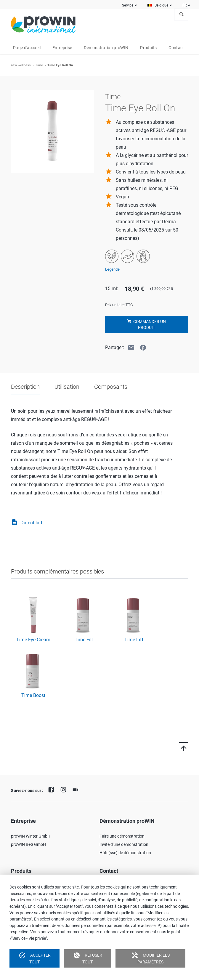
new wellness (21, 65)
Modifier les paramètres (150, 958)
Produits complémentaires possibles (57, 571)
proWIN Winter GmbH (31, 836)
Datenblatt (27, 523)
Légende (112, 269)
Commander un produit (149, 324)
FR (184, 5)
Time (39, 65)
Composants (111, 387)
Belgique (161, 5)
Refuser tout (88, 958)
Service (128, 5)
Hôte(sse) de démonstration (125, 853)
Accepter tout (35, 958)
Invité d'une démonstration (124, 844)
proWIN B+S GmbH (28, 844)
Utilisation (67, 387)
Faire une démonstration (122, 836)
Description (25, 387)
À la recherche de (182, 15)
